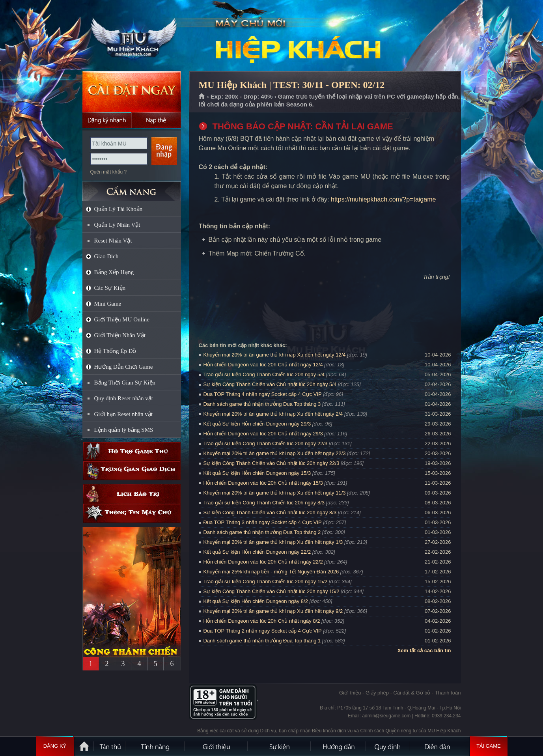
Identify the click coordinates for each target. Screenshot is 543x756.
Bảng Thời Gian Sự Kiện (125, 383)
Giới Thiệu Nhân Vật (120, 335)
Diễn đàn (439, 746)
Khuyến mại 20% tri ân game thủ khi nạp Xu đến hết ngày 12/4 (275, 355)
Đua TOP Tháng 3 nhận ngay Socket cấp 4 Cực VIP (263, 522)
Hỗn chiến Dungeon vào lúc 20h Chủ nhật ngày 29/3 (263, 434)
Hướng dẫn (339, 746)
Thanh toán (448, 693)
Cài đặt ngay (132, 92)
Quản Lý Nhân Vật (117, 225)
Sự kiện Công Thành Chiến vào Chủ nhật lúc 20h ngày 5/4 (270, 384)
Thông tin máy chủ (132, 513)
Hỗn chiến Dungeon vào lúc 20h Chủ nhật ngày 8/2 (262, 621)
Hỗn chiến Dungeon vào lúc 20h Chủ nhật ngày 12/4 (263, 365)
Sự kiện (280, 746)
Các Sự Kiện (110, 288)
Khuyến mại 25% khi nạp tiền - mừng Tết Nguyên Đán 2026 (271, 572)
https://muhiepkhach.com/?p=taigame (383, 199)
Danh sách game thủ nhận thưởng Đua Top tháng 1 (262, 641)
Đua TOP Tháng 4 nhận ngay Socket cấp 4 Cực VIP (263, 394)
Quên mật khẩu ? (109, 172)
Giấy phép (377, 693)
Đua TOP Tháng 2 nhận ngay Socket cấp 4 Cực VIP (263, 631)
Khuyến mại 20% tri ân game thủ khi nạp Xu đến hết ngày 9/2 (273, 611)
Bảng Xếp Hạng (114, 272)
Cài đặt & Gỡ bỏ (412, 693)
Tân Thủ (110, 746)
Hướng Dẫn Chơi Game (124, 367)
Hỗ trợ (132, 451)
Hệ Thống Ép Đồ (115, 351)
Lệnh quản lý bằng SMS (124, 430)
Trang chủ (202, 97)
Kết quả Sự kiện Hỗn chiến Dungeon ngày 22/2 (257, 552)
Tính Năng (155, 746)
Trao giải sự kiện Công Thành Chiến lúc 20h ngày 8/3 (264, 503)
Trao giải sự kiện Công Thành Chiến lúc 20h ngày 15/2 (266, 581)
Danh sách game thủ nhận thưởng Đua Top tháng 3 (262, 404)
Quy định (388, 746)
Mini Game (108, 304)
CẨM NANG (132, 188)
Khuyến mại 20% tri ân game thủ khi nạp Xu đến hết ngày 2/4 (273, 414)
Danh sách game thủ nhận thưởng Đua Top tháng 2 (262, 532)
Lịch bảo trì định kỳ (132, 494)
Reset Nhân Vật (113, 241)
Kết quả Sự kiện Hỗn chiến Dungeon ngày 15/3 (257, 473)
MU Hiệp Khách (131, 36)
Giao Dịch (106, 256)
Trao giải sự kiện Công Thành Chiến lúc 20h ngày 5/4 (264, 374)
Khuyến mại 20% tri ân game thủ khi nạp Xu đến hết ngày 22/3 (275, 453)
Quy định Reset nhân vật (124, 398)
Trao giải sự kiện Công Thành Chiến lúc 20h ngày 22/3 (266, 443)
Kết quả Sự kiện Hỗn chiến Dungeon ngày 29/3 (257, 424)
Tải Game (489, 746)
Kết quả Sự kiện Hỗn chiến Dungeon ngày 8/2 (256, 601)
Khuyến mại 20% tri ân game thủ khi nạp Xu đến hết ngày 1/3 (273, 542)
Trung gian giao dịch (132, 471)
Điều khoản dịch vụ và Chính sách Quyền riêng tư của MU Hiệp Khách (386, 731)
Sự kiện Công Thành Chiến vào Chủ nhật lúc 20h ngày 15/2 (271, 591)
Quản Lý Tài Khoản (118, 209)
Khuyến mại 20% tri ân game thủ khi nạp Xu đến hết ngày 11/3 (275, 493)
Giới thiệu (350, 693)
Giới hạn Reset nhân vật (123, 414)
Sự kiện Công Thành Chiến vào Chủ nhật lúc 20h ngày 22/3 (271, 463)
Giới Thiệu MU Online (122, 319)
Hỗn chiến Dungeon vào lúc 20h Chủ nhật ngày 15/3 (263, 483)
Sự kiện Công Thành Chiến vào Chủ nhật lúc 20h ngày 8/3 (270, 512)
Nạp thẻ (156, 120)
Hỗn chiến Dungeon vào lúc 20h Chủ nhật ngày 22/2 (263, 562)
